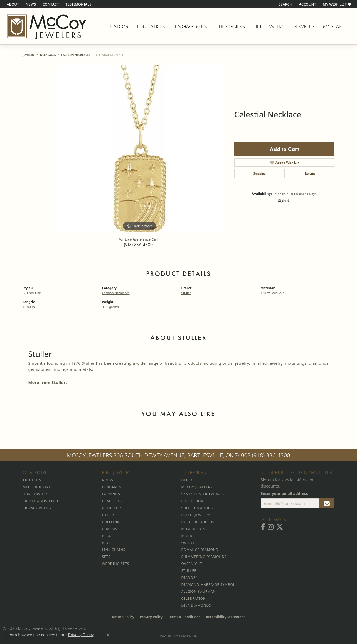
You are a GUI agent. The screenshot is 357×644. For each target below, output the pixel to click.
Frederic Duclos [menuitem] (198, 522)
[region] (140, 149)
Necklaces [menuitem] (112, 508)
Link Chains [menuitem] (114, 550)
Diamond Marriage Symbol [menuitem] (208, 585)
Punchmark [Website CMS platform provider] (188, 636)
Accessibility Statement (225, 617)
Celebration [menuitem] (194, 598)
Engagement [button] (192, 26)
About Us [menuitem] (32, 480)
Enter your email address (284, 494)
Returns (310, 173)
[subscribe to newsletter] (327, 503)
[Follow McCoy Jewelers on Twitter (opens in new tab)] (280, 527)
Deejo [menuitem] (187, 480)
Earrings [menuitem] (111, 494)
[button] (285, 4)
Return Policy (123, 617)
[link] (12, 4)
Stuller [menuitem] (189, 571)
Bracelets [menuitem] (112, 501)
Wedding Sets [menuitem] (116, 564)
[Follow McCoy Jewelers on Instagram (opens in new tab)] (271, 527)
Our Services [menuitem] (36, 494)
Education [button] (151, 26)
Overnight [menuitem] (192, 564)
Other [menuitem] (108, 515)
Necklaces (48, 55)
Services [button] (304, 26)
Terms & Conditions (184, 617)
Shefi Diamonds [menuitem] (197, 508)
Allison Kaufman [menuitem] (199, 592)
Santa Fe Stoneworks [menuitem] (203, 494)
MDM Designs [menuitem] (194, 529)
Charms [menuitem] (110, 529)
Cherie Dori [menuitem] (193, 501)
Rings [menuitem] (108, 480)
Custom (117, 26)
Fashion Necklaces (76, 55)
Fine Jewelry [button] (269, 26)
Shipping (259, 173)
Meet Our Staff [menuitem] (38, 487)
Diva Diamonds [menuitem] (196, 605)
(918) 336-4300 (138, 245)
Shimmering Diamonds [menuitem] (204, 557)
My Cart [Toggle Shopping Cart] (333, 26)
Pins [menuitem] (106, 543)
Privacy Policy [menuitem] (37, 508)
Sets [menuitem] (106, 557)
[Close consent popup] (108, 635)
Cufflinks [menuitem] (112, 522)
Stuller (186, 293)
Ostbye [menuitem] (188, 543)
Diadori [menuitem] (189, 578)
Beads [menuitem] (108, 536)
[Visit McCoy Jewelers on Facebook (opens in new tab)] (263, 527)
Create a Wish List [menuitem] (41, 501)
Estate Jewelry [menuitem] (196, 515)
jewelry (29, 55)
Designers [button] (232, 26)
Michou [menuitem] (189, 536)
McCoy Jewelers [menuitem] (197, 487)
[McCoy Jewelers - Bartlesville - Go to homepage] (47, 26)
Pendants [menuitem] (112, 487)
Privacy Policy (151, 617)
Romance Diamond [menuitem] (200, 550)
